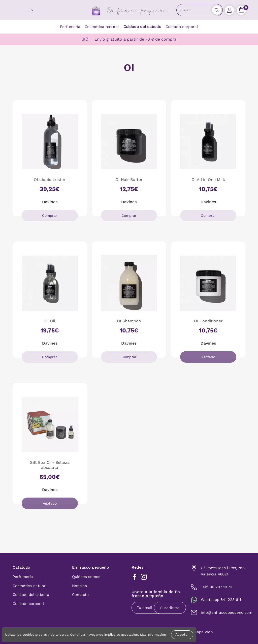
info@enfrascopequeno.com (227, 612)
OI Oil (50, 321)
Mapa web (203, 632)
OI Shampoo (129, 321)
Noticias (79, 586)
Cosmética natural (102, 27)
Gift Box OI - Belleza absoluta (50, 465)
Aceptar (182, 634)
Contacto (80, 595)
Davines (50, 202)
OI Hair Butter (129, 180)
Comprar (50, 216)
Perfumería (70, 27)
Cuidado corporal (182, 27)
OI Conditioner (208, 321)
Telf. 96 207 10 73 (217, 587)
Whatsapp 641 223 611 (221, 600)
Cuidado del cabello (142, 27)
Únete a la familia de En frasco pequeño (156, 594)
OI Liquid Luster (50, 180)
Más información (153, 635)
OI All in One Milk (208, 180)
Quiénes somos (86, 577)
